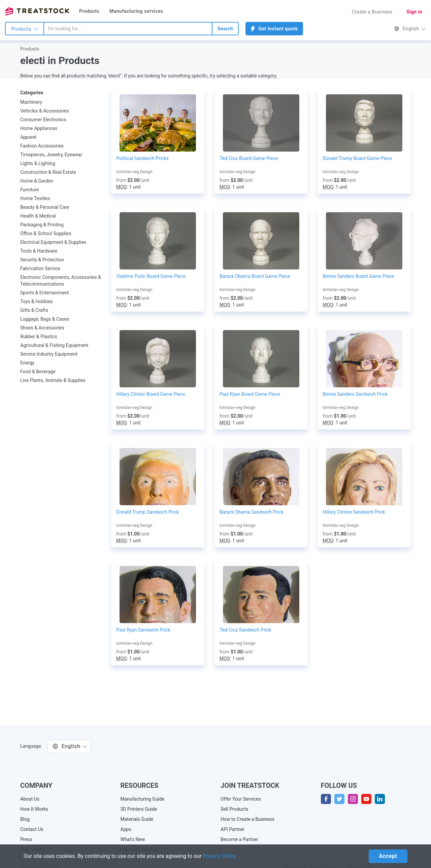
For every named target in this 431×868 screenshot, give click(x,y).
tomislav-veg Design (134, 172)
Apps (126, 829)
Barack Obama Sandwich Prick (252, 512)
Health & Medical (38, 216)
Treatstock (37, 11)
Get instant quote (274, 29)
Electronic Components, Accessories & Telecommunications (61, 281)
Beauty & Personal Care (45, 207)
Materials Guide (137, 819)
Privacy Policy (220, 856)
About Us (30, 799)
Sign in (414, 12)
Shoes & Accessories (42, 328)
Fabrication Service (40, 268)
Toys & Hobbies (37, 301)
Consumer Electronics (43, 120)
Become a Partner (239, 839)
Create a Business (372, 12)
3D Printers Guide (139, 809)
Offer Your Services (241, 799)
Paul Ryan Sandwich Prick (143, 630)
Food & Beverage (38, 372)
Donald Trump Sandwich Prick (147, 512)
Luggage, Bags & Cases (45, 319)
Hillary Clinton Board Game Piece (151, 394)
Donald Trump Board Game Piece (357, 158)
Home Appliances (39, 128)
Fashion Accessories (42, 146)
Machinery (31, 102)
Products (89, 11)
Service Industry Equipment (49, 354)
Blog (25, 819)
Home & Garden (37, 181)
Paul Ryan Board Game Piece (250, 394)
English (410, 29)
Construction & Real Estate (48, 172)
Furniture (30, 190)
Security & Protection (42, 260)
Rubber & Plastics (39, 336)
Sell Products (234, 809)
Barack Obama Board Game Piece (255, 276)
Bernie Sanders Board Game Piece (358, 276)
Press (26, 839)
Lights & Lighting (38, 163)
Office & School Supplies (46, 233)
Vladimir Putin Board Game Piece (151, 276)
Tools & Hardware (39, 251)
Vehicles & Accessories (45, 111)
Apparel (28, 137)
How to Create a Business (247, 819)
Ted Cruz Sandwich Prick (245, 630)
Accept (388, 856)
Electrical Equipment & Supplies (53, 242)
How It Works (34, 809)
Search (225, 29)
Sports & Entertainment (45, 293)
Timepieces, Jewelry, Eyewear (51, 155)
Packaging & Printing (42, 225)
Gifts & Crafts (34, 310)
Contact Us (32, 829)
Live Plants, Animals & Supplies (53, 380)
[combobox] (128, 29)
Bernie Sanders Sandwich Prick (355, 394)
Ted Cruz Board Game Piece (249, 158)
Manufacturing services (136, 11)
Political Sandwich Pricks (142, 158)
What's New (133, 839)
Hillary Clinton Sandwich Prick (354, 512)
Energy (27, 363)
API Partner (233, 829)
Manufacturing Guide (143, 799)
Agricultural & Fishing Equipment (54, 345)
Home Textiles (35, 198)
